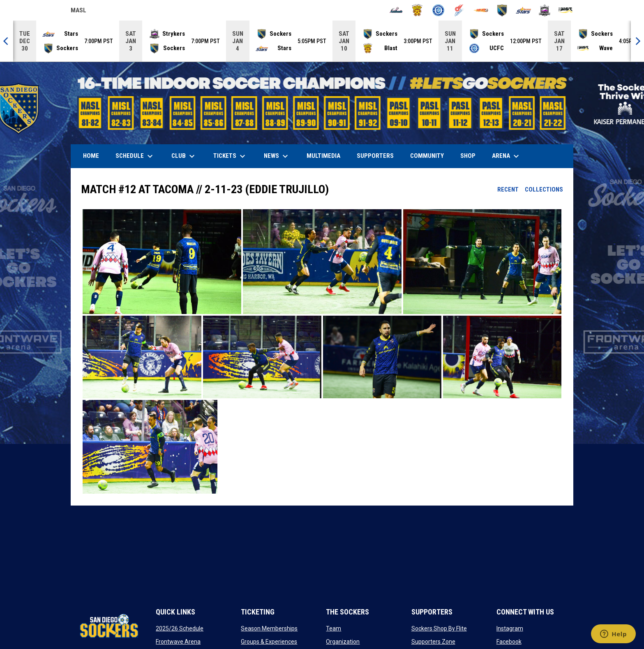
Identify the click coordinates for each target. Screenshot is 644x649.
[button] (162, 262)
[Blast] (417, 10)
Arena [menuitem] (510, 156)
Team (334, 628)
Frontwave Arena (178, 642)
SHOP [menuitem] (471, 156)
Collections (544, 189)
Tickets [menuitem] (230, 156)
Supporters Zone (433, 642)
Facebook (509, 642)
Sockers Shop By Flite (439, 628)
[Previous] (7, 41)
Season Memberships (269, 628)
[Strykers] (545, 10)
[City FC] (438, 10)
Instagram (510, 628)
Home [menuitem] (91, 156)
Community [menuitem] (427, 156)
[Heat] (481, 10)
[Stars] (523, 10)
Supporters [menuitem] (375, 156)
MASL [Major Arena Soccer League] (78, 12)
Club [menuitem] (184, 156)
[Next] (637, 41)
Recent (508, 189)
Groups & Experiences (269, 642)
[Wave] (566, 10)
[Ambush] (396, 10)
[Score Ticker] (322, 41)
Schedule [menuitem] (135, 156)
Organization (343, 642)
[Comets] (460, 10)
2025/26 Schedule (180, 628)
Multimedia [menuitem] (323, 156)
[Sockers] (502, 10)
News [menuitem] (277, 156)
